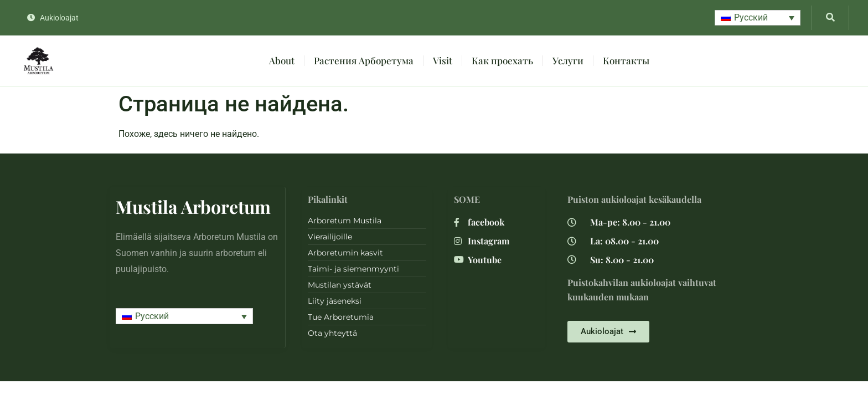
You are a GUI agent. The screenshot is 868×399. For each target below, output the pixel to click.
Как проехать (502, 60)
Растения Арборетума (364, 60)
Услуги (568, 60)
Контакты (626, 60)
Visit (443, 60)
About (282, 60)
